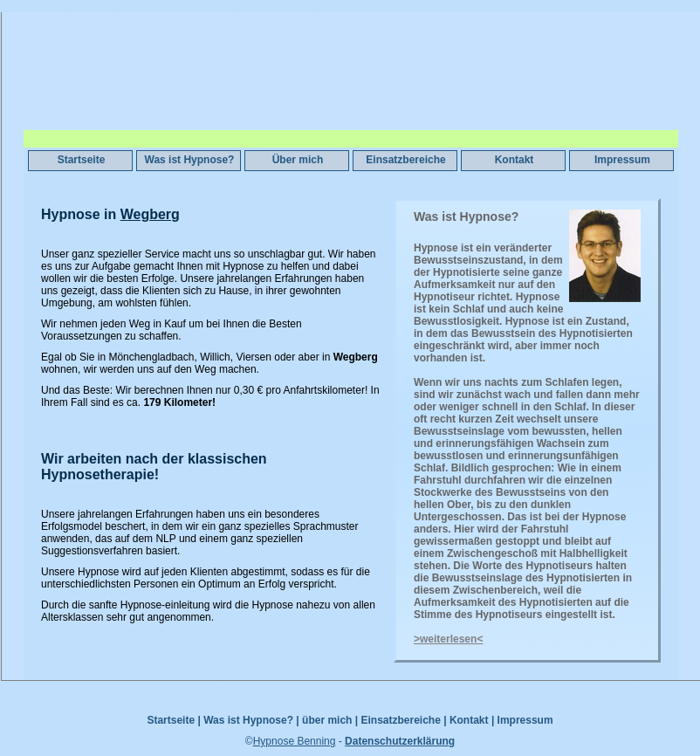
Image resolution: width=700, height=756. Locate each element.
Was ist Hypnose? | (251, 720)
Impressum (622, 160)
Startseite (82, 160)
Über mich (298, 160)
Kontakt (515, 160)
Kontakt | (472, 720)
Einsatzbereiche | (403, 720)
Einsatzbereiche (405, 160)
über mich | (330, 720)
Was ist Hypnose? (190, 160)
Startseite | (173, 720)
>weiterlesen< (448, 639)
